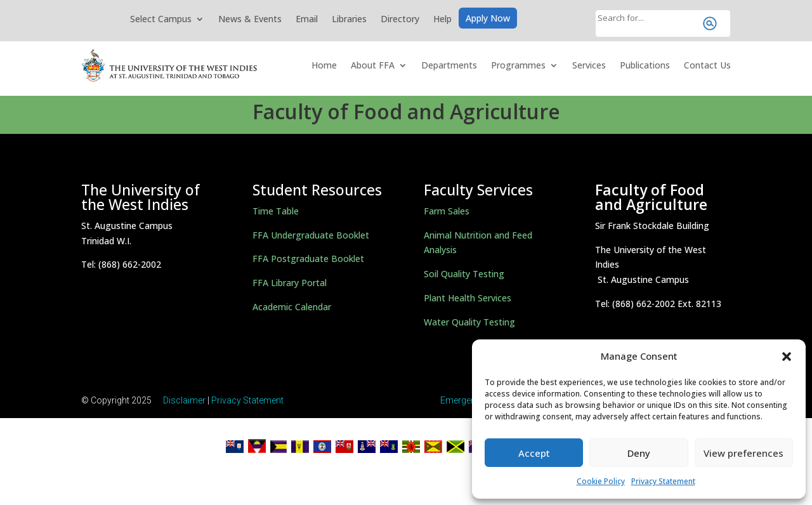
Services (589, 65)
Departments (449, 65)
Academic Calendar (292, 307)
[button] (787, 357)
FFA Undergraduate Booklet (311, 235)
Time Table (276, 211)
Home (324, 65)
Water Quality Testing (469, 322)
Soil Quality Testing (464, 274)
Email (307, 20)
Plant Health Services (468, 298)
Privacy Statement (663, 481)
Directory (400, 20)
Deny (639, 453)
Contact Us (707, 65)
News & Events (250, 20)
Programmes (518, 65)
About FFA (373, 65)
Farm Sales (447, 211)
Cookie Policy (601, 481)
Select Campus (161, 20)
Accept (534, 453)
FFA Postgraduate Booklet (308, 259)
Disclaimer (184, 400)
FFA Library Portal (290, 283)
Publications (645, 65)
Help (442, 20)
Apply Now (488, 19)
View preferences (743, 453)
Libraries (349, 20)
